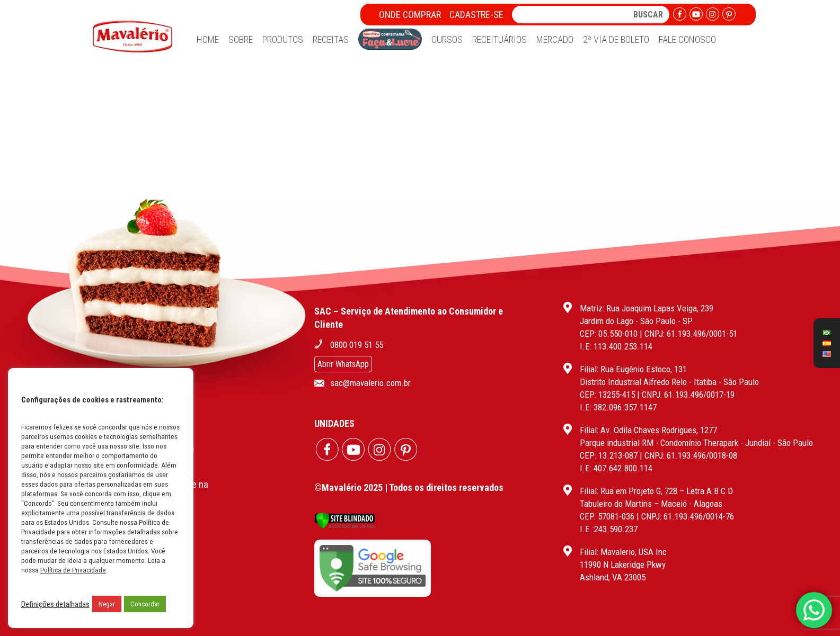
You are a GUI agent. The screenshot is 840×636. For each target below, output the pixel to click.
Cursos (447, 39)
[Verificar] (345, 526)
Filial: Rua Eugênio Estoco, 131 (633, 369)
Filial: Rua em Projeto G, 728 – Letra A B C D (656, 491)
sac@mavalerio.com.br (370, 383)
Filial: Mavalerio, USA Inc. (625, 552)
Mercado (555, 39)
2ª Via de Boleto (616, 39)
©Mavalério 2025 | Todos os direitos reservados (409, 487)
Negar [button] (107, 604)
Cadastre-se (476, 15)
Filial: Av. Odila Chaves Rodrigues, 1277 (648, 430)
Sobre (241, 39)
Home (208, 39)
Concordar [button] (145, 604)
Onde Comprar (410, 15)
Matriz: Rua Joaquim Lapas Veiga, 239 (647, 308)
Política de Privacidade (73, 570)
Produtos (283, 39)
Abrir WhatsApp (343, 364)
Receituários (499, 39)
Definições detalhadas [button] (55, 604)
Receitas (331, 39)
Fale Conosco (687, 39)
